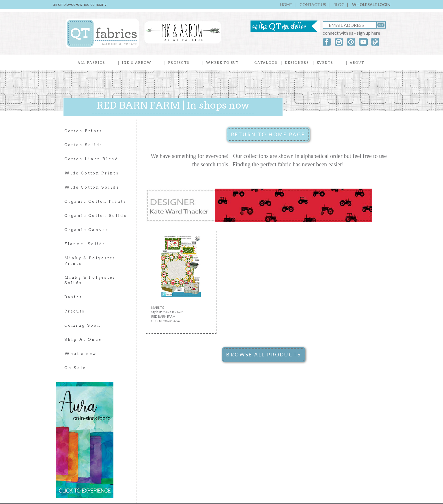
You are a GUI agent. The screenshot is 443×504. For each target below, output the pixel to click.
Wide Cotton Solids (92, 187)
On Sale (75, 368)
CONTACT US (313, 4)
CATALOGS (266, 63)
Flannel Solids (85, 244)
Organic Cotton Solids (96, 216)
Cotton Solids (84, 145)
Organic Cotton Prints (95, 201)
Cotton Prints (83, 131)
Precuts (75, 311)
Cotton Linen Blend (91, 159)
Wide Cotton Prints (92, 173)
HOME (286, 4)
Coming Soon (83, 325)
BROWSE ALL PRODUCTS (264, 355)
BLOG (339, 4)
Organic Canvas (87, 230)
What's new (81, 354)
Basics (73, 297)
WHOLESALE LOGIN (371, 4)
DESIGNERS (297, 63)
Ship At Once (83, 340)
